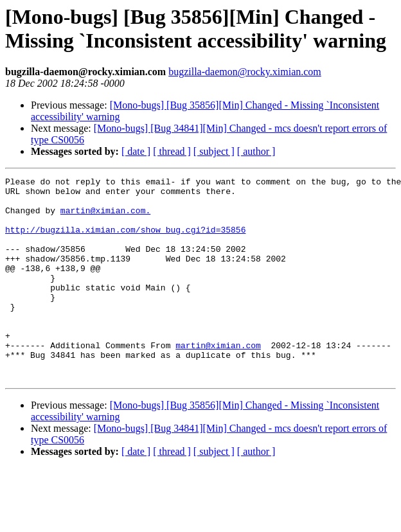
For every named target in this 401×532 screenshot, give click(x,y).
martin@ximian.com (218, 380)
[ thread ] (172, 151)
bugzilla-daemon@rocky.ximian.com (245, 72)
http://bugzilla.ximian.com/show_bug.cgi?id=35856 (125, 241)
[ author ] (256, 151)
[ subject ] (214, 151)
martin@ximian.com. (105, 218)
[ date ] (136, 151)
